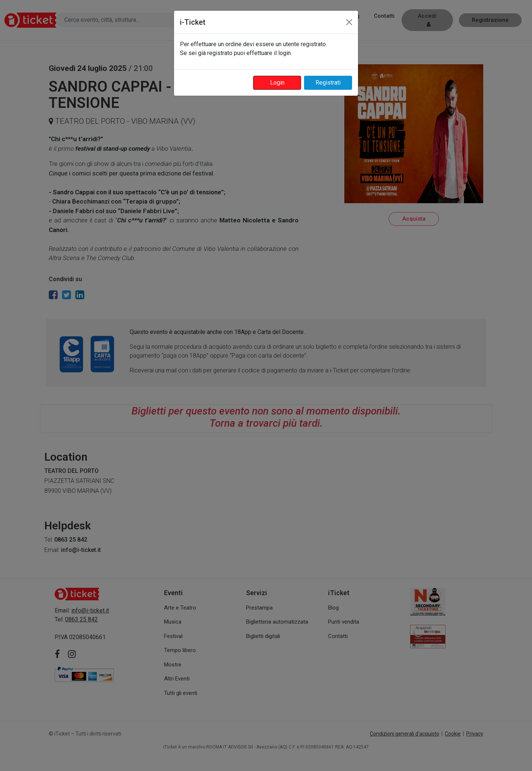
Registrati (328, 83)
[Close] (349, 22)
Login (277, 83)
